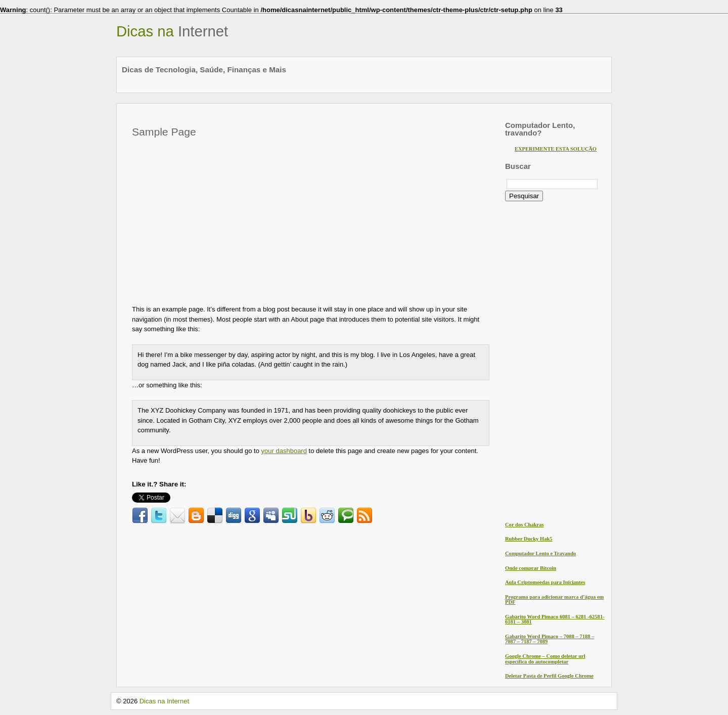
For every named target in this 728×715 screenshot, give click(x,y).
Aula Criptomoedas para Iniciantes (545, 582)
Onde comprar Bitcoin (531, 568)
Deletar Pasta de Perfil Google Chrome (549, 676)
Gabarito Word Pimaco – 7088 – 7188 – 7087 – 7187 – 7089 (550, 639)
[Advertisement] (217, 218)
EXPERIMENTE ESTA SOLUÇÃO (556, 149)
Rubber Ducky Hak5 (529, 539)
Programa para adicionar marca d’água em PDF (554, 600)
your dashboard (284, 451)
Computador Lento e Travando (540, 553)
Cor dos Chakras (525, 525)
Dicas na (172, 31)
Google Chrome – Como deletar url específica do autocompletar (545, 659)
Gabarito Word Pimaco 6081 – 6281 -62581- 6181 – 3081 (555, 619)
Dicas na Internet (164, 701)
